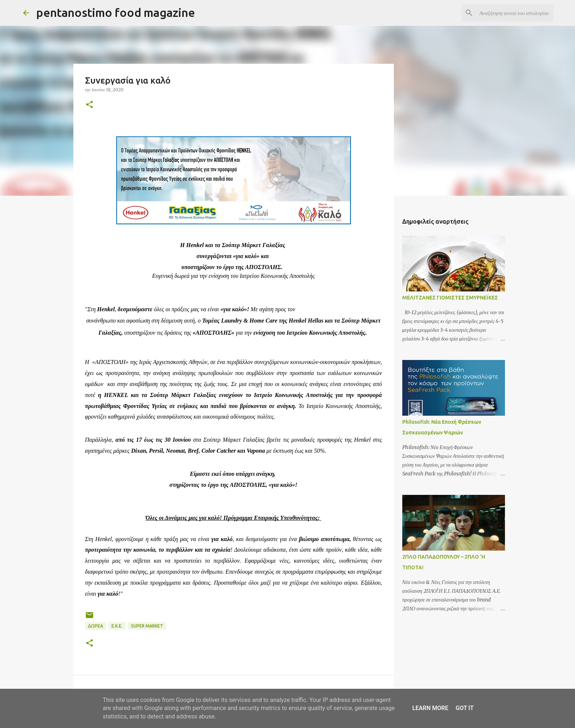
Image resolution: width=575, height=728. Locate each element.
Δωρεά (96, 626)
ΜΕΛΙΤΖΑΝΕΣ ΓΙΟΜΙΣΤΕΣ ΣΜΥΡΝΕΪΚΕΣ (450, 298)
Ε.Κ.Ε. (117, 626)
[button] (89, 105)
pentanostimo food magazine (116, 12)
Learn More (430, 708)
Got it (464, 708)
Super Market (147, 626)
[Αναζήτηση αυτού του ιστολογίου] (515, 13)
